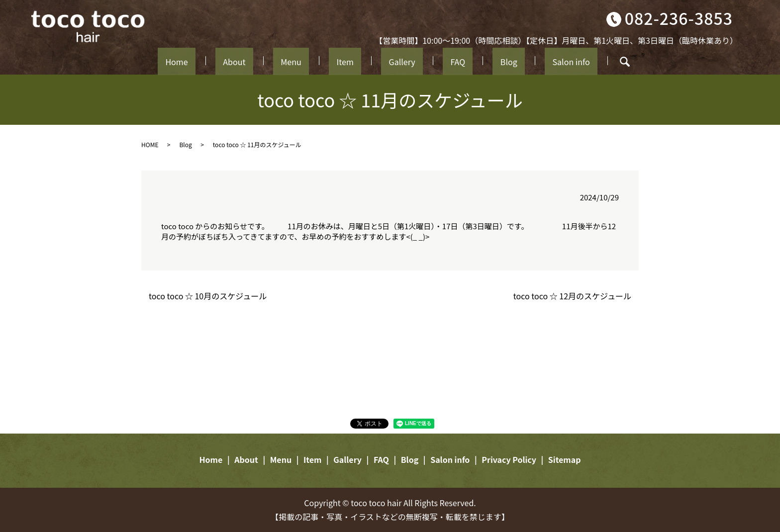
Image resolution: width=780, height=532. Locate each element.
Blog (476, 61)
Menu (310, 61)
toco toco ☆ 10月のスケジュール (208, 296)
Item (351, 61)
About (266, 61)
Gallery (395, 61)
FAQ (438, 61)
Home (221, 61)
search (575, 62)
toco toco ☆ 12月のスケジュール (572, 296)
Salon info (526, 61)
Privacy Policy (509, 459)
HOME (150, 144)
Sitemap (565, 459)
